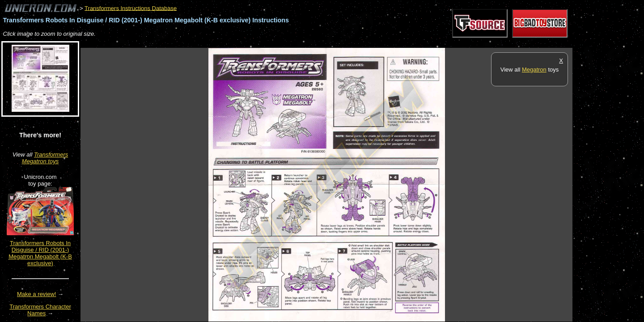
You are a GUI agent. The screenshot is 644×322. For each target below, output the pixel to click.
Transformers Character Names (40, 310)
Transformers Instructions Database (131, 8)
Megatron (534, 70)
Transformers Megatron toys (45, 158)
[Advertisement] (243, 43)
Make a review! (36, 294)
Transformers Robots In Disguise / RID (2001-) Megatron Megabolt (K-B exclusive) (40, 253)
